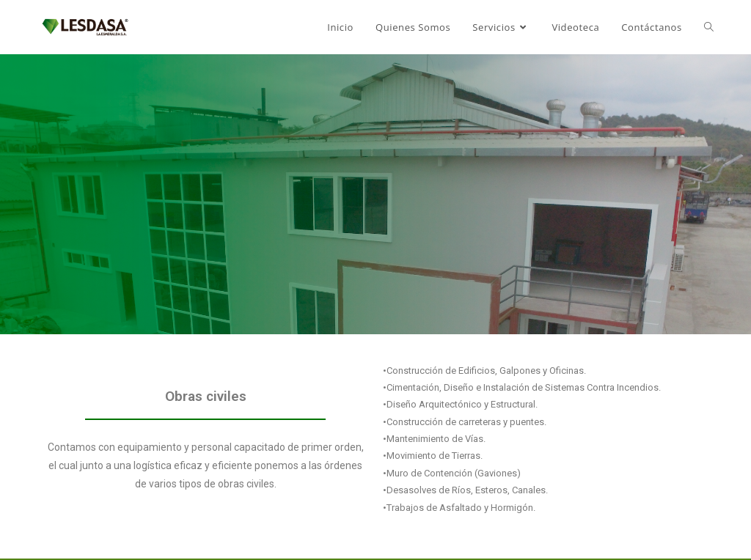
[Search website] (709, 27)
